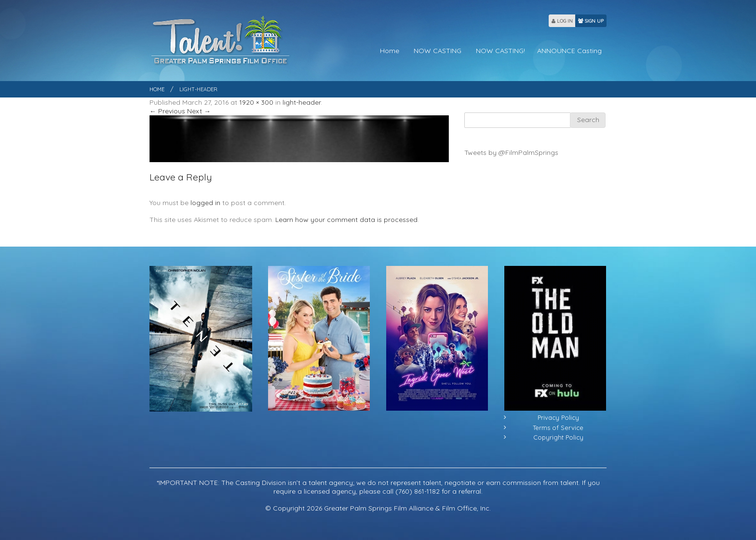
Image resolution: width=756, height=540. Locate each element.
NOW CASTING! (500, 51)
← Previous (167, 111)
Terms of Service (558, 428)
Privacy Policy (558, 417)
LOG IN (562, 21)
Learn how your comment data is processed (346, 220)
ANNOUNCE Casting (569, 51)
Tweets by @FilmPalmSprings (511, 152)
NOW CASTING (438, 51)
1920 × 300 (256, 102)
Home (390, 51)
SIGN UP (591, 21)
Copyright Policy (558, 437)
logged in (205, 203)
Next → (199, 111)
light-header (302, 102)
